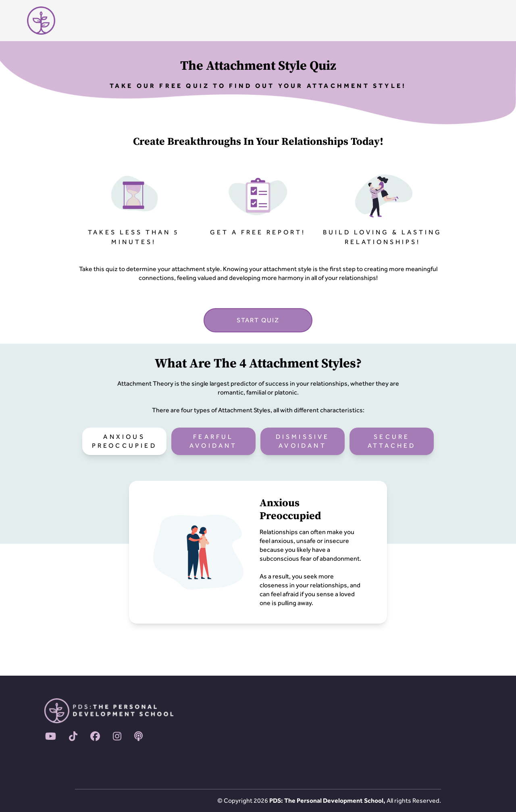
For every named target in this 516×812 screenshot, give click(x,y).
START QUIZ (258, 320)
